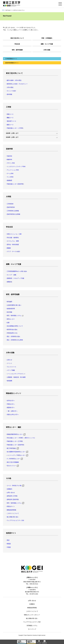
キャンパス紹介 (11, 91)
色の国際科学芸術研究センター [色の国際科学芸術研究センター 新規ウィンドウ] (16, 452)
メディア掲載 (11, 370)
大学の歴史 (10, 87)
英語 (8, 540)
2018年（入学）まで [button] (12, 137)
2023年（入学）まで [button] (12, 133)
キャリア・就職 (11, 275)
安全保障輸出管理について (15, 326)
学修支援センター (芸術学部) (15, 445)
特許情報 (9, 312)
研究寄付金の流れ (12, 330)
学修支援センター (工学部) (15, 441)
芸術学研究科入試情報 (13, 214)
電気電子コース (11, 121)
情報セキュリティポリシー (32, 615)
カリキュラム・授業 (13, 241)
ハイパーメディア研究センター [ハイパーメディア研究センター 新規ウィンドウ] (16, 455)
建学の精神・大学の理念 (14, 80)
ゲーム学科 (10, 174)
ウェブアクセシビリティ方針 (15, 520)
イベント (9, 363)
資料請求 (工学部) (12, 496)
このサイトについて (13, 513)
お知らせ (9, 360)
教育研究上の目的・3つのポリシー (17, 84)
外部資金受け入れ (12, 333)
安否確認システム (32, 626)
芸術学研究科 (11, 207)
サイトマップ (32, 629)
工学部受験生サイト (11, 59)
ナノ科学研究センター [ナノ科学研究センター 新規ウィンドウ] (13, 459)
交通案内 (9, 489)
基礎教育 (9, 180)
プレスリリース (11, 367)
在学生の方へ (11, 401)
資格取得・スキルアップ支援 (15, 278)
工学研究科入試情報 (13, 211)
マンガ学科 (10, 177)
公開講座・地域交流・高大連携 (16, 377)
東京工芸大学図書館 (13, 462)
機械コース (10, 118)
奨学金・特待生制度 (13, 245)
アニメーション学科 (13, 170)
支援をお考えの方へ (13, 414)
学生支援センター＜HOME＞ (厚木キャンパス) (21, 438)
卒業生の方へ (11, 404)
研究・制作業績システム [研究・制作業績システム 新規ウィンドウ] (14, 316)
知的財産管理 (11, 309)
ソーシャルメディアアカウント (16, 374)
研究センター (11, 319)
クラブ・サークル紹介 (13, 251)
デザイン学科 (11, 163)
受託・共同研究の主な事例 (15, 340)
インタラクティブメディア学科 (16, 167)
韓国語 (9, 544)
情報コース (10, 114)
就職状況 (9, 282)
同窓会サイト (11, 506)
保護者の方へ (11, 408)
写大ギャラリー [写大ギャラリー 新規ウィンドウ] (11, 466)
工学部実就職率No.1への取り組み (17, 271)
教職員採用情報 (11, 510)
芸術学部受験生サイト (12, 63)
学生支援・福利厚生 (13, 238)
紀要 (8, 323)
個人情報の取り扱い (13, 517)
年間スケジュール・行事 (14, 234)
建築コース (10, 125)
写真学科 (9, 156)
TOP (3, 10)
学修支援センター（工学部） (15, 128)
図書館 (9, 248)
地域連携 (9, 381)
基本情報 (9, 94)
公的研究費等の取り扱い (14, 305)
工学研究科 (10, 204)
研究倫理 (9, 302)
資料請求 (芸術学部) (13, 499)
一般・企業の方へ (12, 411)
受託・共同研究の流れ (13, 336)
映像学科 (9, 160)
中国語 (9, 547)
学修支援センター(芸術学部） (16, 184)
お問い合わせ (11, 493)
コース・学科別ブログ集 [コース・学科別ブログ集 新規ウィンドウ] (14, 486)
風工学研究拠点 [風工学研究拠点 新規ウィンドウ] (11, 448)
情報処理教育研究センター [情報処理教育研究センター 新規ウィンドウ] (15, 434)
